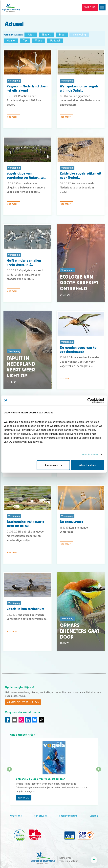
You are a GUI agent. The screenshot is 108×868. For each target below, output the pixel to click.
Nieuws (46, 35)
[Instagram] (21, 720)
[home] (17, 8)
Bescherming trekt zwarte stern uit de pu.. (25, 524)
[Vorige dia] (9, 788)
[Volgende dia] (99, 788)
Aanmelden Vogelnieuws (23, 702)
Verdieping (79, 35)
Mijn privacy (40, 816)
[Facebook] (8, 720)
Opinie (11, 41)
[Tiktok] (42, 720)
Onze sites (16, 816)
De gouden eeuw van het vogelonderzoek (79, 350)
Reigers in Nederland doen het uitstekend (27, 88)
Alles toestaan (88, 465)
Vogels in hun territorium (25, 609)
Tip (25, 41)
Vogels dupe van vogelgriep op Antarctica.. (26, 175)
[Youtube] (14, 720)
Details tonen (90, 454)
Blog (62, 35)
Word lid (24, 798)
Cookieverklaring (68, 816)
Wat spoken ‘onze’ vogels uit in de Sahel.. (79, 88)
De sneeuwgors (71, 522)
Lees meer (12, 117)
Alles (31, 35)
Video (39, 41)
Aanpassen (53, 465)
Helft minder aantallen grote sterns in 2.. (24, 263)
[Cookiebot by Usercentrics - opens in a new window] (90, 400)
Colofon (94, 816)
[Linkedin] (28, 720)
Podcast (55, 41)
